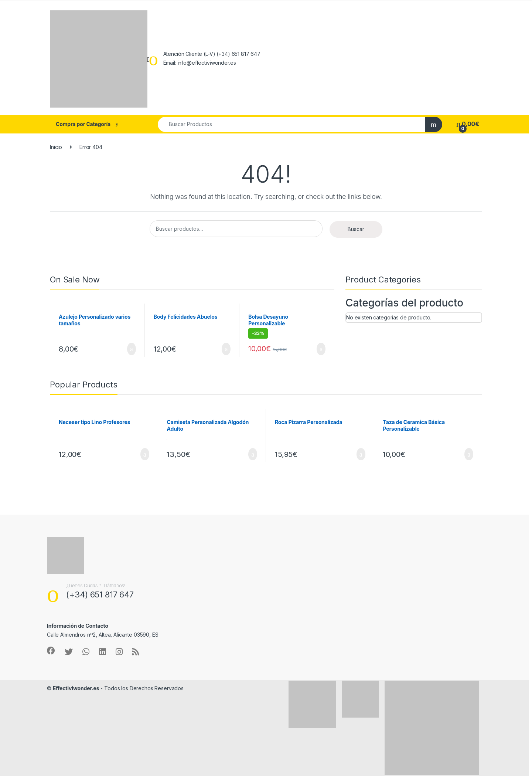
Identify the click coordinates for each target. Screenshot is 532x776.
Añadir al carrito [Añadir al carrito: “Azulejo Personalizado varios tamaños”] (132, 349)
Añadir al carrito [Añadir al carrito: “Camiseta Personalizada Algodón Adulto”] (253, 454)
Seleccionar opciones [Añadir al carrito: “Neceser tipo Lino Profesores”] (145, 454)
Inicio (56, 147)
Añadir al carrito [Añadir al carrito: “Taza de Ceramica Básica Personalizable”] (469, 454)
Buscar (356, 229)
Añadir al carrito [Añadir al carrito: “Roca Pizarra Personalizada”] (361, 454)
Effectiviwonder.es (76, 688)
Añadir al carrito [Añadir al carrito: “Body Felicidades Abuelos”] (226, 349)
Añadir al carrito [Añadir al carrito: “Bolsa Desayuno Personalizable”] (321, 349)
